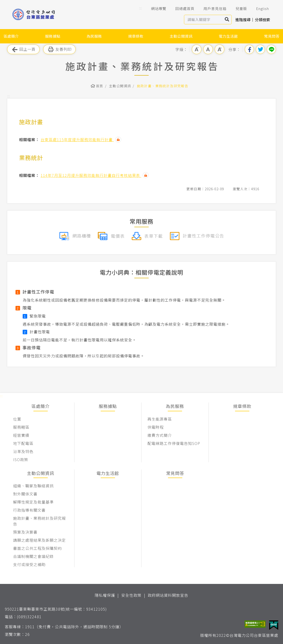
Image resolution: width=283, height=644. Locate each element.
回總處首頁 (182, 9)
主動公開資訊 (181, 36)
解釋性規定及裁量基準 (33, 502)
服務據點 (53, 36)
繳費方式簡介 (160, 435)
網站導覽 (155, 9)
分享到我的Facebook (249, 49)
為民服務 (94, 36)
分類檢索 (262, 20)
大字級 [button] (220, 49)
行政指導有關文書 (29, 510)
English (259, 9)
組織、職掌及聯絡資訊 (33, 486)
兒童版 (238, 9)
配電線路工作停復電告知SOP (174, 443)
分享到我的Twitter (260, 49)
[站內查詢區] (203, 20)
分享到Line (271, 49)
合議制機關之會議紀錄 (33, 556)
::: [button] (141, 8)
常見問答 (272, 36)
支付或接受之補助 (29, 564)
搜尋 (227, 20)
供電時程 (156, 427)
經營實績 (21, 435)
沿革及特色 (23, 451)
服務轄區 (21, 427)
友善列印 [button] (59, 49)
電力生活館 (228, 36)
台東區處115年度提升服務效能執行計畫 (77, 139)
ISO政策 (21, 459)
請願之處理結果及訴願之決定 (39, 540)
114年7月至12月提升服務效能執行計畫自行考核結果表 (91, 175)
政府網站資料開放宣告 (168, 595)
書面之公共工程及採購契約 (37, 548)
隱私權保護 (105, 595)
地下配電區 (23, 443)
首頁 (100, 86)
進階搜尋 (243, 20)
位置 (17, 419)
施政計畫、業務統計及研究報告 (163, 86)
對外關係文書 (25, 494)
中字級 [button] (208, 49)
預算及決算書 (25, 532)
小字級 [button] (197, 49)
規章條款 (136, 36)
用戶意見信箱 (212, 9)
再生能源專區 (160, 419)
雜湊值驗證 (118, 140)
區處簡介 (11, 36)
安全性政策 (131, 595)
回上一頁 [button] (23, 49)
